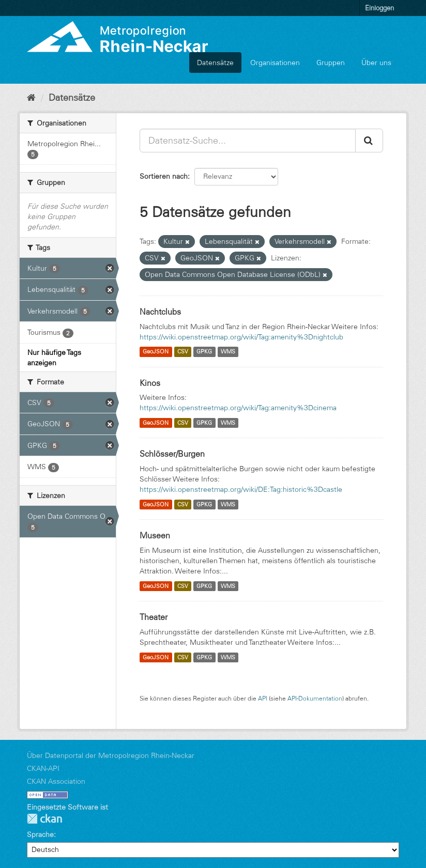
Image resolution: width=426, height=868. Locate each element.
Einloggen (379, 8)
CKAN (44, 819)
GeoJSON (156, 352)
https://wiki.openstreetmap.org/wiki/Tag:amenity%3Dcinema (238, 408)
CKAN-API (43, 768)
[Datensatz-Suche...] (248, 141)
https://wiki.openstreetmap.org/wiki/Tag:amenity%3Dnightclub (241, 337)
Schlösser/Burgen (172, 454)
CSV (183, 352)
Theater (154, 617)
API (263, 698)
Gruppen (331, 63)
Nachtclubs (160, 312)
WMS (228, 352)
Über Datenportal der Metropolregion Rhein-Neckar (111, 755)
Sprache (40, 834)
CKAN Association (56, 781)
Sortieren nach (164, 176)
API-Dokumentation (315, 698)
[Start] (31, 98)
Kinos (150, 383)
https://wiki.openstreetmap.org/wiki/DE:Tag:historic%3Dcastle (241, 489)
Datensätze (215, 63)
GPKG (204, 352)
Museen (155, 535)
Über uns (376, 63)
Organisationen (275, 63)
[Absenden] (369, 141)
